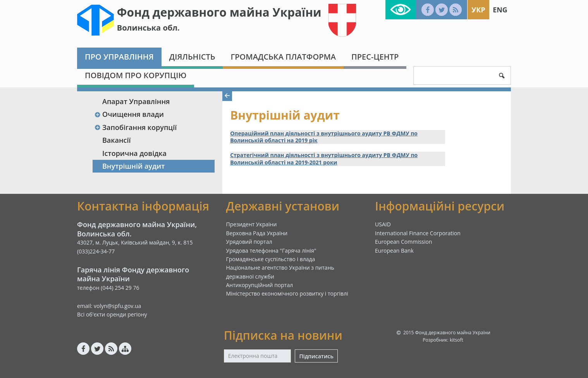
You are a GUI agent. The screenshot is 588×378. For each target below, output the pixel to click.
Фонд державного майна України (219, 12)
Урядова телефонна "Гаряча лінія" (271, 251)
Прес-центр (375, 57)
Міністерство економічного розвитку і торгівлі (287, 293)
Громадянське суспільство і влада (271, 259)
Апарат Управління (136, 101)
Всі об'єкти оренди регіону (112, 314)
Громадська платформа (283, 57)
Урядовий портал (249, 242)
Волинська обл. (148, 28)
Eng (500, 10)
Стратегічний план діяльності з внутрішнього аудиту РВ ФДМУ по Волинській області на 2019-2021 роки (324, 159)
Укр (478, 10)
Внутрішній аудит (134, 166)
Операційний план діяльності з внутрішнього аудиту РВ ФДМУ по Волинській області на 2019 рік (324, 137)
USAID (383, 224)
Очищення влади (129, 114)
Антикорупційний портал (260, 285)
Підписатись (316, 356)
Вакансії (117, 140)
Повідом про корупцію (136, 75)
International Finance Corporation (418, 233)
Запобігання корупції (135, 127)
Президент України (252, 224)
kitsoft (456, 340)
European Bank (394, 251)
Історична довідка (134, 153)
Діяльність (192, 57)
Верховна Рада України (257, 233)
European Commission (404, 242)
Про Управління (119, 57)
